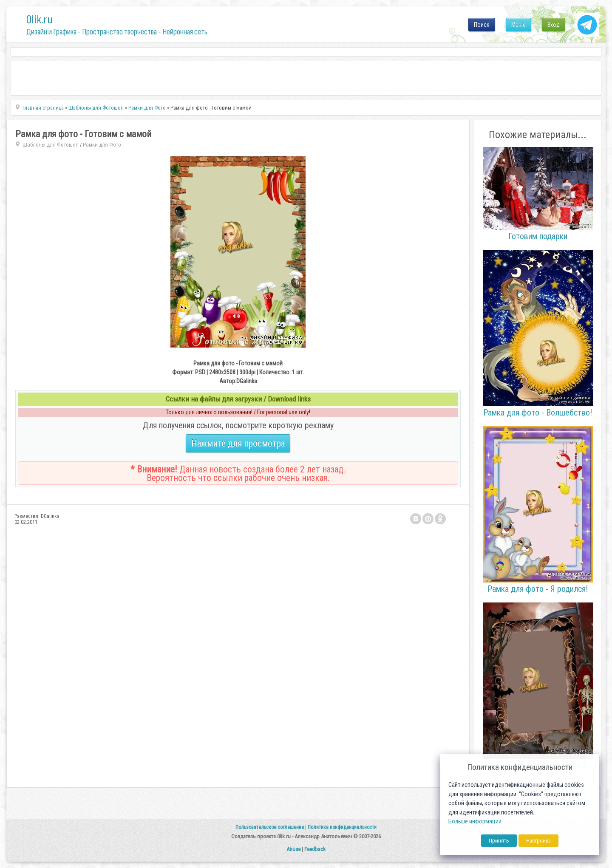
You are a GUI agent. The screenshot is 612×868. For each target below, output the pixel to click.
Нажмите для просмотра (238, 443)
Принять (499, 841)
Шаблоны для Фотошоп (51, 145)
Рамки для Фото (102, 145)
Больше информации (475, 821)
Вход (554, 25)
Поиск (482, 25)
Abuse (293, 849)
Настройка (538, 841)
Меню (518, 25)
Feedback (315, 849)
